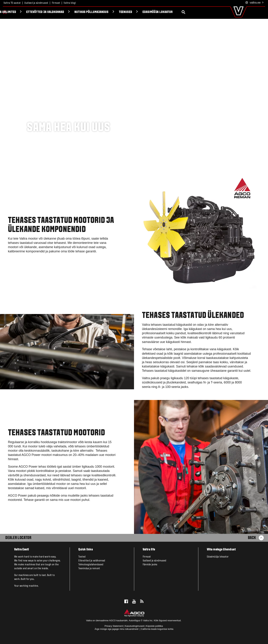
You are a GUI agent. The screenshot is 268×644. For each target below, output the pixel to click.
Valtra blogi (70, 3)
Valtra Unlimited (42, 12)
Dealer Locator (18, 538)
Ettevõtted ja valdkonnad (83, 12)
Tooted (15, 12)
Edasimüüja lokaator (196, 12)
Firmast (56, 3)
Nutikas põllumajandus (130, 12)
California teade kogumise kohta (157, 629)
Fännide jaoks (150, 565)
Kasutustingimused (134, 626)
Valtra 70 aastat (12, 3)
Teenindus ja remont (89, 569)
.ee (255, 3)
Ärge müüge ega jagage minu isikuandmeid (117, 629)
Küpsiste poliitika (154, 626)
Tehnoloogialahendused (91, 565)
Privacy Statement (114, 626)
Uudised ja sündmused (36, 3)
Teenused (164, 12)
